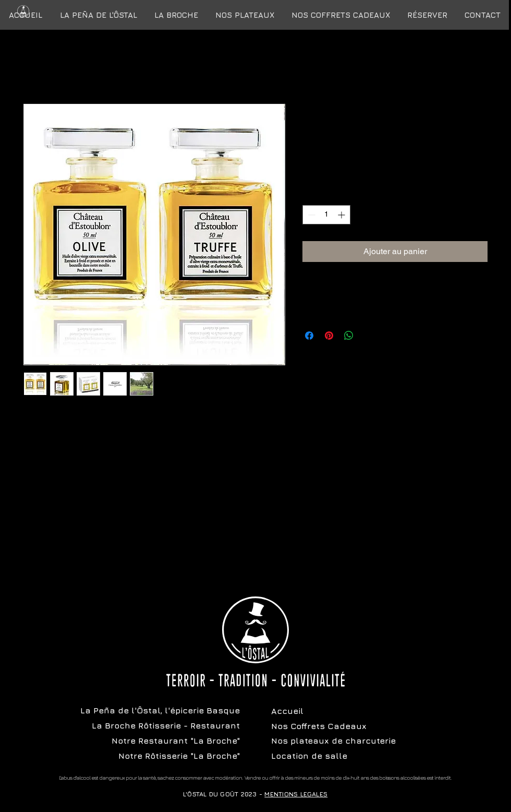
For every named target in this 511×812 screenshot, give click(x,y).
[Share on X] (369, 336)
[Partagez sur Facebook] (309, 336)
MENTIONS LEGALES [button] (296, 794)
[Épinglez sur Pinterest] (329, 336)
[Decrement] (311, 215)
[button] (340, 15)
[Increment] (342, 215)
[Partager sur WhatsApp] (349, 336)
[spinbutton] (326, 215)
